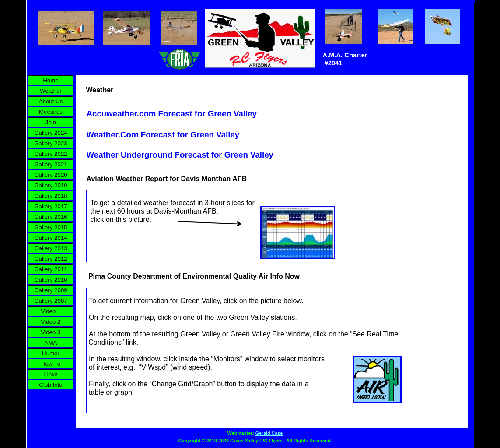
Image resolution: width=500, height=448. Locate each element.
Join (51, 122)
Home (51, 80)
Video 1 (51, 311)
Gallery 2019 (51, 185)
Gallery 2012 (51, 259)
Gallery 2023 (51, 143)
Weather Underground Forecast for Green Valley (180, 155)
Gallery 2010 (51, 280)
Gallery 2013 (51, 248)
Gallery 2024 (51, 133)
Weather (51, 91)
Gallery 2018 (51, 196)
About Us (51, 101)
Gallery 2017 (51, 206)
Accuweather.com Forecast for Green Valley (172, 114)
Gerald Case (269, 433)
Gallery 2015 (51, 227)
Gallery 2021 (51, 164)
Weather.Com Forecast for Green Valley (163, 135)
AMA (51, 343)
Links (51, 374)
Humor (51, 353)
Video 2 (51, 322)
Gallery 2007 (51, 301)
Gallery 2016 (51, 217)
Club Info (51, 385)
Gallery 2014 (51, 238)
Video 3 (51, 332)
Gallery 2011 (51, 269)
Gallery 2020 (51, 175)
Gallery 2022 (51, 154)
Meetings (51, 112)
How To (51, 364)
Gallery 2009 (51, 290)
